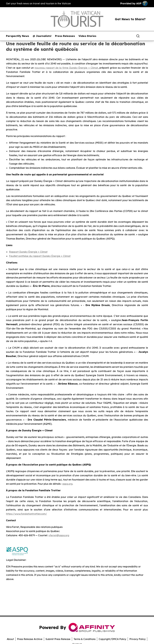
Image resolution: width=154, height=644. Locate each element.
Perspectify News (18, 36)
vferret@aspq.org (59, 535)
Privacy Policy (137, 639)
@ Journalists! (42, 36)
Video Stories (87, 36)
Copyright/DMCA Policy (112, 639)
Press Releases (65, 36)
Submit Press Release (58, 639)
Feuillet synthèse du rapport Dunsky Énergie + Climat (40, 256)
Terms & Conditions (85, 639)
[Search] (138, 36)
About (10, 639)
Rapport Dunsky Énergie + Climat (28, 252)
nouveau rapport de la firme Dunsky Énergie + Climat (66, 68)
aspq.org (67, 484)
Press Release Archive (30, 639)
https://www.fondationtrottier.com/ (26, 514)
